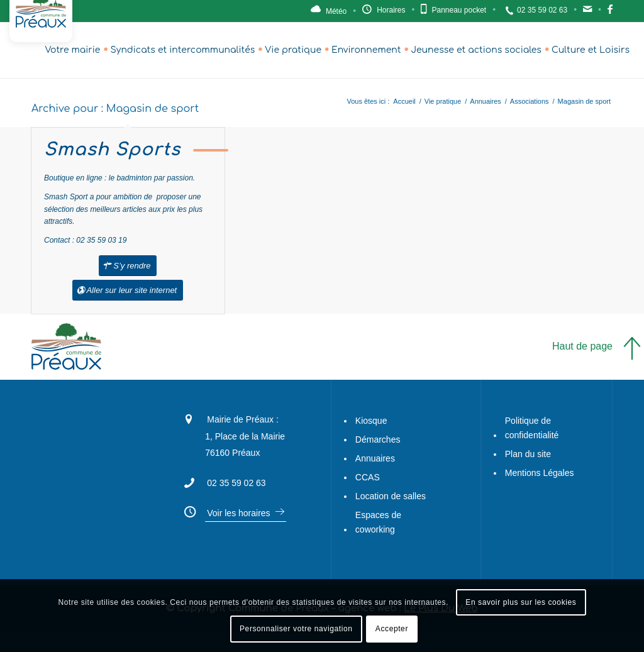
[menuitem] (72, 50)
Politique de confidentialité (532, 428)
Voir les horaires (238, 513)
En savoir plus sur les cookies (521, 602)
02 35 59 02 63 (542, 10)
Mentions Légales (540, 473)
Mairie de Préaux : (243, 419)
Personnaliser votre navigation (296, 629)
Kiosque (371, 421)
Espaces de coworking (378, 522)
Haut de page (582, 346)
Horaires (391, 10)
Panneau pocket (459, 10)
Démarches (378, 439)
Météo (336, 11)
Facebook (610, 13)
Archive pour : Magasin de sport (115, 109)
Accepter (392, 629)
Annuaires (375, 458)
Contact (587, 13)
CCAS (368, 477)
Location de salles (391, 496)
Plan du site (528, 454)
